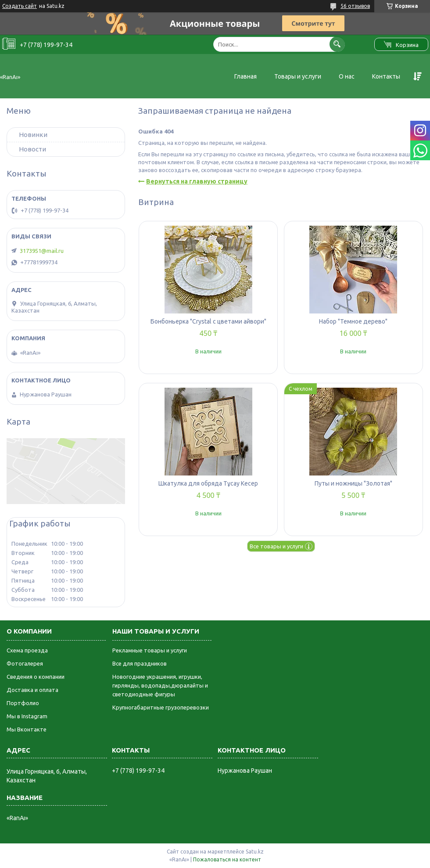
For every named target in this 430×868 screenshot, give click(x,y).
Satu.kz (255, 852)
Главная (245, 76)
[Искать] (337, 44)
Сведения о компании (36, 677)
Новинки (33, 135)
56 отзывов (355, 6)
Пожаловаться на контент (227, 859)
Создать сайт (20, 6)
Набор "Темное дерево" (353, 321)
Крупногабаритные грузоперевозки (161, 707)
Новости (32, 149)
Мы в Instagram (27, 716)
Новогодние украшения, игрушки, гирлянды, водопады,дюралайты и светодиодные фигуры (160, 685)
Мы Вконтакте (27, 729)
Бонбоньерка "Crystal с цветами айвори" (208, 321)
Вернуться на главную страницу (197, 181)
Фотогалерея (25, 663)
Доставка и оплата (32, 690)
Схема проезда (27, 650)
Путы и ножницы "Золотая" (353, 483)
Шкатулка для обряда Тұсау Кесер (208, 483)
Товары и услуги (298, 76)
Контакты (386, 76)
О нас (347, 76)
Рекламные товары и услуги (150, 650)
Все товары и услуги (276, 546)
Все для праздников (140, 663)
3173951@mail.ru (42, 251)
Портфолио (23, 703)
